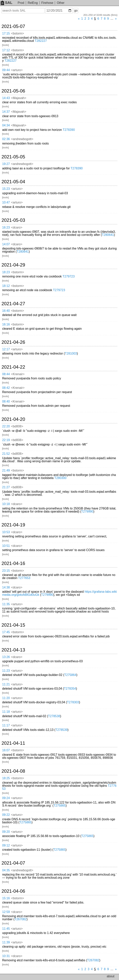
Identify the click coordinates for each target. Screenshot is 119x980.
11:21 (6, 684)
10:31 (6, 956)
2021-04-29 (13, 265)
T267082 (20, 919)
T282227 (41, 41)
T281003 (71, 353)
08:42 (6, 388)
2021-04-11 (13, 743)
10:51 (6, 546)
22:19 (6, 440)
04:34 (6, 125)
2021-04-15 (13, 625)
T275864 (70, 675)
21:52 (6, 454)
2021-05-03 (13, 220)
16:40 (6, 311)
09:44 (6, 70)
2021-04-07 (13, 863)
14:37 (6, 112)
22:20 (6, 426)
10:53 (6, 532)
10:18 (6, 504)
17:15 (6, 33)
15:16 (6, 898)
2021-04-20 (13, 419)
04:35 (6, 870)
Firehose (47, 3)
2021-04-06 (13, 891)
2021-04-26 (13, 342)
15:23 (6, 189)
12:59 (6, 912)
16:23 (6, 227)
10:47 (6, 202)
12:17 (6, 349)
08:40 (6, 401)
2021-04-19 (13, 525)
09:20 (6, 832)
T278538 (54, 716)
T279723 (69, 276)
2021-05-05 (13, 157)
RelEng (33, 3)
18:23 (6, 272)
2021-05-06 (13, 91)
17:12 (6, 50)
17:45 (6, 632)
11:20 (6, 698)
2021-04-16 (13, 563)
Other (61, 3)
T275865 (60, 806)
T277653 (24, 578)
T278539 (61, 730)
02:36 (6, 139)
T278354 (70, 689)
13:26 (6, 657)
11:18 (6, 712)
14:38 (6, 587)
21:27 (6, 487)
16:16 (6, 324)
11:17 (6, 725)
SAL (7, 3)
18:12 (6, 286)
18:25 (6, 778)
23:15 (6, 571)
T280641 (108, 235)
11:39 (6, 942)
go (76, 11)
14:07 (6, 244)
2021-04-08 (13, 771)
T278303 (73, 702)
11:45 (6, 929)
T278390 (69, 130)
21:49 (6, 470)
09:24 (6, 798)
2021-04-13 (13, 650)
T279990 (87, 511)
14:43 (6, 98)
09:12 (6, 845)
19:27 (6, 164)
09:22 (6, 815)
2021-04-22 (13, 367)
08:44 (6, 374)
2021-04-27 (13, 304)
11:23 (6, 671)
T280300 (60, 478)
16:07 (6, 750)
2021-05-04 (13, 182)
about (111, 976)
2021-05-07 (13, 26)
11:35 (6, 604)
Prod (21, 3)
